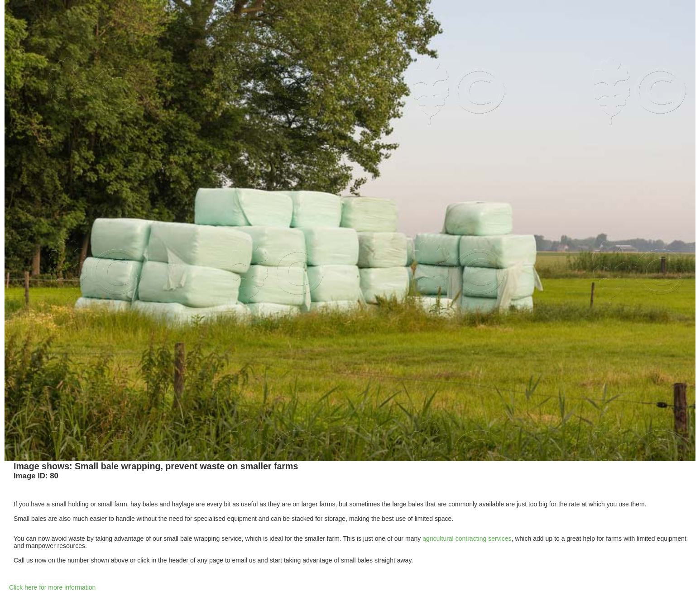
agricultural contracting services (467, 539)
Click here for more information (52, 587)
